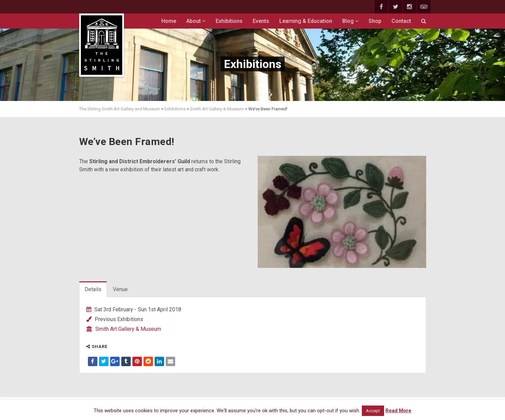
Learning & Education (306, 21)
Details (93, 289)
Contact (401, 21)
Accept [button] (373, 411)
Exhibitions (229, 21)
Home (169, 21)
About (196, 21)
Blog (350, 21)
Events (261, 21)
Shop (375, 21)
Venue (120, 289)
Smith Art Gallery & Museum (128, 329)
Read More (398, 411)
